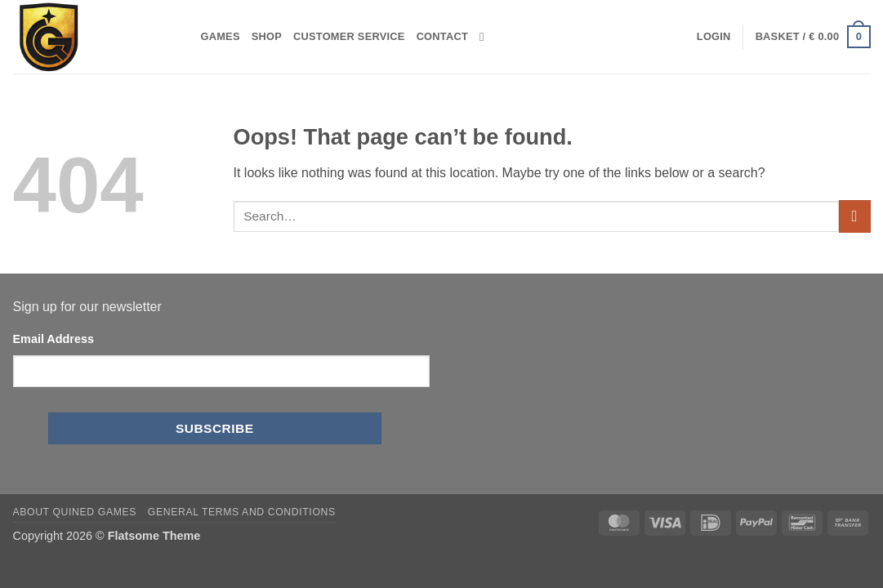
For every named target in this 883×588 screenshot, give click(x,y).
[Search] (486, 37)
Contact (442, 36)
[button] (714, 37)
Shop (267, 36)
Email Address (54, 339)
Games (221, 36)
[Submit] (855, 216)
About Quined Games (75, 512)
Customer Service (349, 36)
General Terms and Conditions (242, 512)
